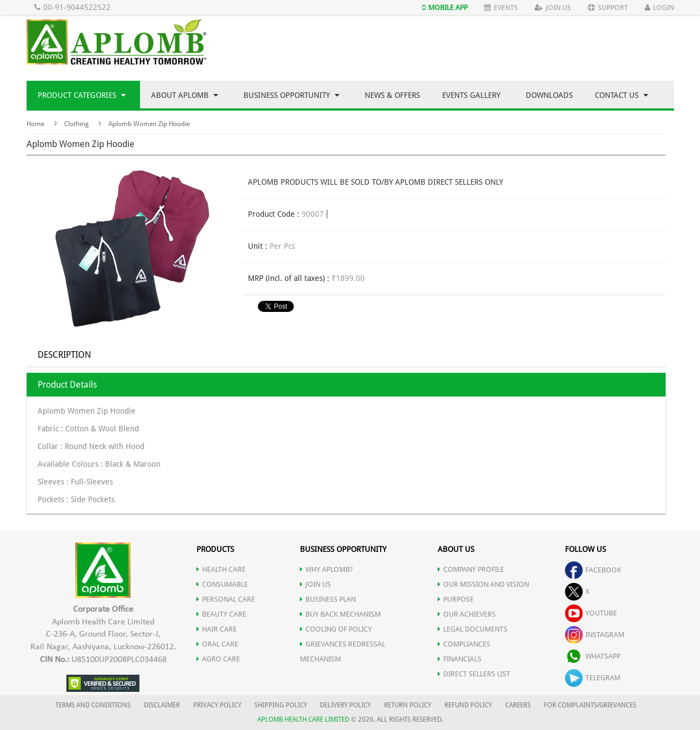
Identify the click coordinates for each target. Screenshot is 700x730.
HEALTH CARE (221, 569)
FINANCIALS (460, 659)
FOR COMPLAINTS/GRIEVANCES (590, 705)
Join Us (553, 7)
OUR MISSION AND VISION (483, 584)
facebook (593, 570)
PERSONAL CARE (226, 599)
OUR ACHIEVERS (467, 614)
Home (35, 124)
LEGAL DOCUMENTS (473, 629)
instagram (595, 635)
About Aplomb (185, 95)
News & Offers (392, 95)
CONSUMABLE (222, 584)
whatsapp (593, 656)
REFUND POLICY (468, 705)
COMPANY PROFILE (471, 569)
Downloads (549, 95)
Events (501, 7)
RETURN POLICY (408, 705)
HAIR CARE (217, 629)
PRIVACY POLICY (217, 705)
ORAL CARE (217, 644)
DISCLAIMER (162, 705)
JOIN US (315, 584)
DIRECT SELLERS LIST (474, 674)
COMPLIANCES (464, 644)
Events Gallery (471, 95)
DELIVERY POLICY (345, 705)
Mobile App (445, 7)
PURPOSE (456, 599)
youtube (591, 613)
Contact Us (621, 95)
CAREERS (518, 705)
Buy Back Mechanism (340, 614)
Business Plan (328, 599)
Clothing (76, 124)
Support (608, 7)
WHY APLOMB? (326, 569)
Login (659, 7)
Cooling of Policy (336, 629)
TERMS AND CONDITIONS (93, 705)
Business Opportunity (291, 95)
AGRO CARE (218, 659)
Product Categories (82, 95)
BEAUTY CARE (221, 614)
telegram (593, 678)
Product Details (67, 385)
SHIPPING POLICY (282, 705)
